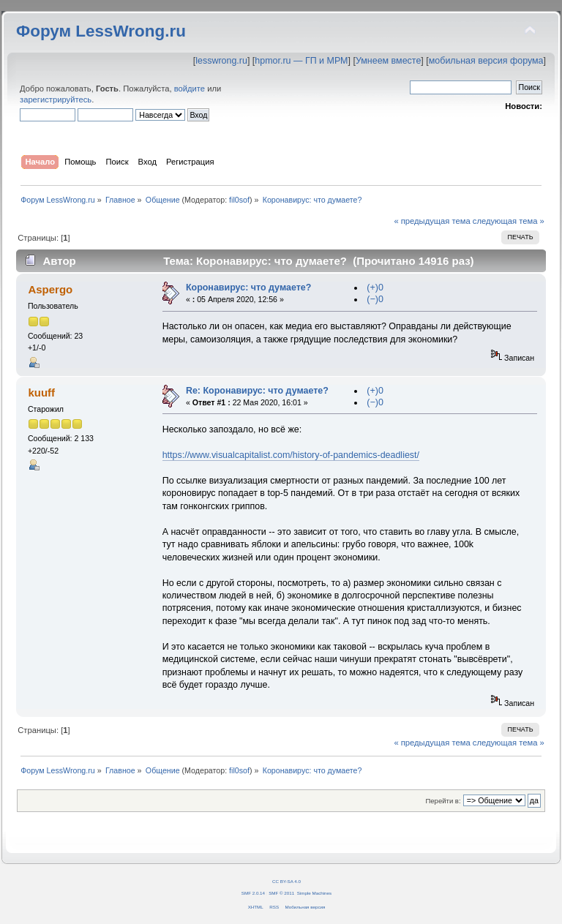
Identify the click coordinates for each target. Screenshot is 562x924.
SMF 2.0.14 (253, 893)
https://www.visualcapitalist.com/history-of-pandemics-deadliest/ (291, 455)
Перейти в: (443, 801)
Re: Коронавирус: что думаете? (257, 391)
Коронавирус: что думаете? (248, 288)
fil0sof (239, 200)
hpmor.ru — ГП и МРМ (301, 61)
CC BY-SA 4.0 (286, 881)
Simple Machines (314, 893)
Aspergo (50, 289)
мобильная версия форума (486, 61)
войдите (190, 89)
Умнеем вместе (388, 61)
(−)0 (375, 299)
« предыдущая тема (432, 221)
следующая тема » (509, 221)
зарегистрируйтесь (56, 99)
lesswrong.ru (221, 61)
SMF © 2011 (281, 893)
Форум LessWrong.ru (101, 31)
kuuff (41, 392)
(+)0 (375, 288)
